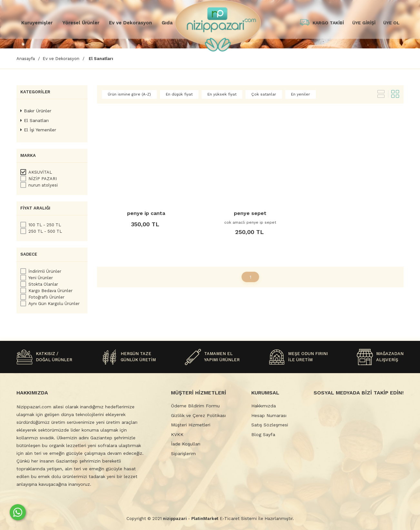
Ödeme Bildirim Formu (195, 406)
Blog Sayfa (263, 434)
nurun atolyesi (43, 185)
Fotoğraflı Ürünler (46, 297)
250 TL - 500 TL (45, 231)
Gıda (167, 23)
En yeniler (300, 94)
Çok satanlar (264, 94)
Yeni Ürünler (41, 278)
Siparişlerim (183, 454)
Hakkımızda (264, 406)
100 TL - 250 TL (45, 225)
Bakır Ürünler (36, 111)
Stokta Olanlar (43, 284)
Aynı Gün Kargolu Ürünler (54, 304)
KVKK (177, 434)
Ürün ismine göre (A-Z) (129, 94)
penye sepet (250, 213)
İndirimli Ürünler (45, 271)
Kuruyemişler (37, 23)
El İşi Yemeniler (38, 130)
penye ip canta (146, 213)
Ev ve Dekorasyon (130, 23)
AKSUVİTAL (40, 172)
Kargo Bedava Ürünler (50, 291)
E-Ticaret (230, 518)
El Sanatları (35, 120)
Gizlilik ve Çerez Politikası (198, 415)
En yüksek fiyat (222, 94)
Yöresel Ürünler (81, 23)
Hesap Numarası (269, 415)
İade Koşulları (186, 444)
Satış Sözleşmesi (270, 425)
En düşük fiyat (179, 94)
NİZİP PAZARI (43, 179)
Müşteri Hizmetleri (191, 425)
